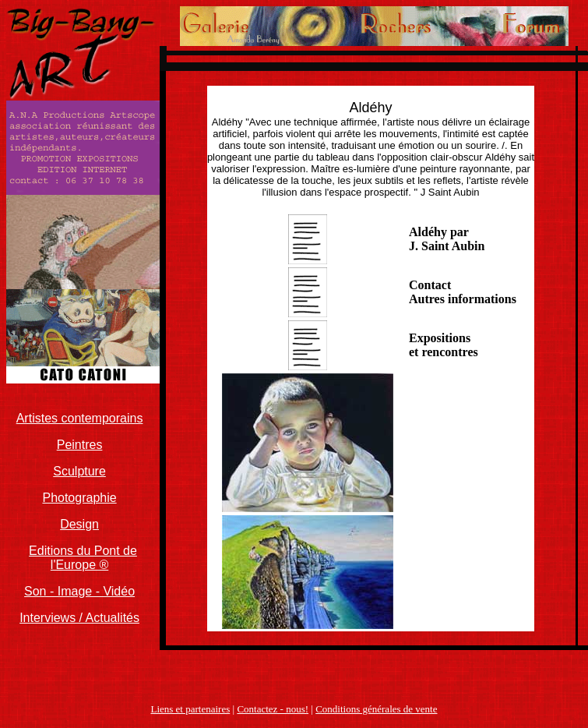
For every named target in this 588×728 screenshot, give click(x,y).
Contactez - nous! (273, 709)
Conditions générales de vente (376, 709)
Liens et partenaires (190, 709)
